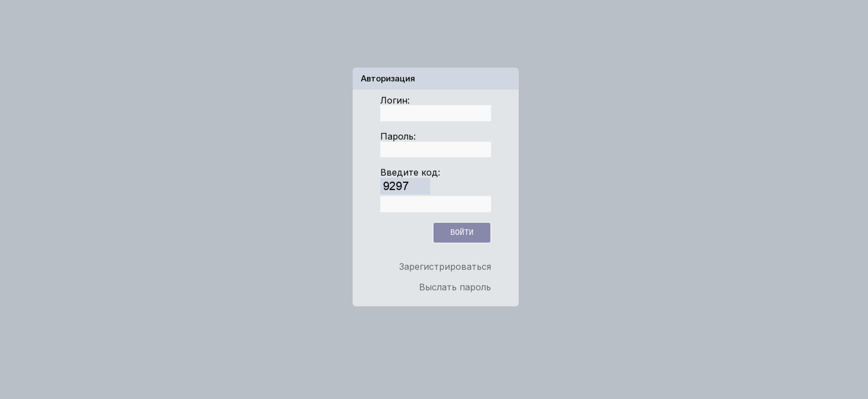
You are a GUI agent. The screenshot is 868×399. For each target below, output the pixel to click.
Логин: (395, 100)
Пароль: (398, 136)
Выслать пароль (455, 287)
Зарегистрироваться (445, 267)
